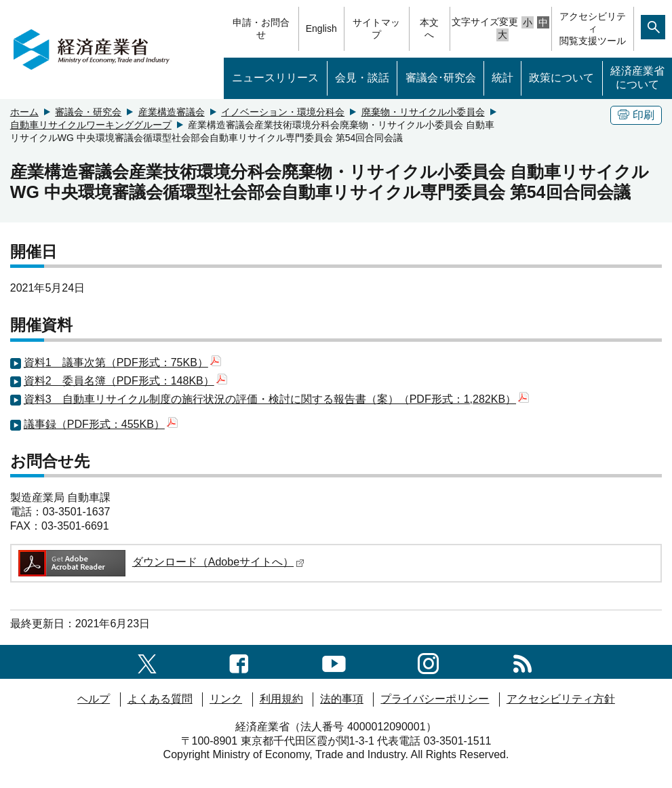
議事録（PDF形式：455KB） (101, 424)
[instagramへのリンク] (428, 662)
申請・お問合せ (261, 28)
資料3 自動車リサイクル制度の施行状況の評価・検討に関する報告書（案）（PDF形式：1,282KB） (276, 399)
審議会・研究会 (88, 112)
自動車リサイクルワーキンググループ (91, 125)
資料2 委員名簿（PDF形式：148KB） (125, 381)
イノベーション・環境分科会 (283, 112)
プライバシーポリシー (435, 699)
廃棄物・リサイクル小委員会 (423, 112)
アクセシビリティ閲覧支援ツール (593, 28)
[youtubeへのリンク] (334, 662)
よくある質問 (160, 699)
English (321, 28)
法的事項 (342, 699)
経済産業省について (637, 78)
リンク (226, 699)
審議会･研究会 (441, 78)
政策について (561, 78)
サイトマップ (376, 28)
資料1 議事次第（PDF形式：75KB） (122, 362)
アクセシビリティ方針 (561, 699)
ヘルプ (94, 699)
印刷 (636, 115)
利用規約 (281, 699)
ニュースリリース (275, 78)
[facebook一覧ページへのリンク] (239, 662)
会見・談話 (362, 78)
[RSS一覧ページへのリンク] (522, 662)
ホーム (24, 112)
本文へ (429, 28)
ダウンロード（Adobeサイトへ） (160, 562)
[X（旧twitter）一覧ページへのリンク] (147, 662)
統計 (502, 78)
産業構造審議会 (172, 112)
